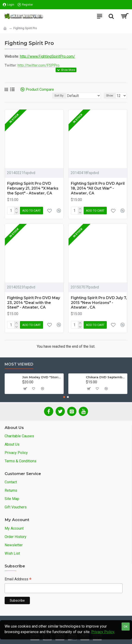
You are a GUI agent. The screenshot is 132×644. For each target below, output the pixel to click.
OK (126, 627)
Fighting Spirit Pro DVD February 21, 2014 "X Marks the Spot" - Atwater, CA (33, 188)
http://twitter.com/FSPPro (39, 65)
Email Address (18, 580)
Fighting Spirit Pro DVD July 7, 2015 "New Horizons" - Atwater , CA (99, 303)
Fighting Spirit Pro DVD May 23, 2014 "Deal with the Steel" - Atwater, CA (34, 303)
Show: (110, 96)
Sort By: (59, 96)
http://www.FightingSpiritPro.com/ (47, 56)
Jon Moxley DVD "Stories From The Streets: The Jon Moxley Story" (42, 377)
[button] (64, 397)
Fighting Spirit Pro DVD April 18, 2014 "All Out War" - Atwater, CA (98, 188)
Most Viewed (19, 364)
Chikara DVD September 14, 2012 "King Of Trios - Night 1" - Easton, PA (106, 377)
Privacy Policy (103, 632)
